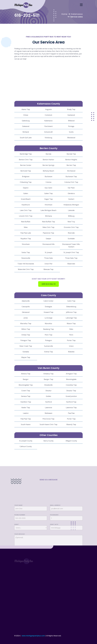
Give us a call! (48, 284)
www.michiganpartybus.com (33, 636)
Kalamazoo (77, 14)
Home (64, 14)
